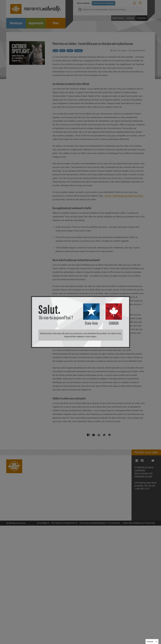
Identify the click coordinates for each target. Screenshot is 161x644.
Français (150, 642)
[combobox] (152, 642)
